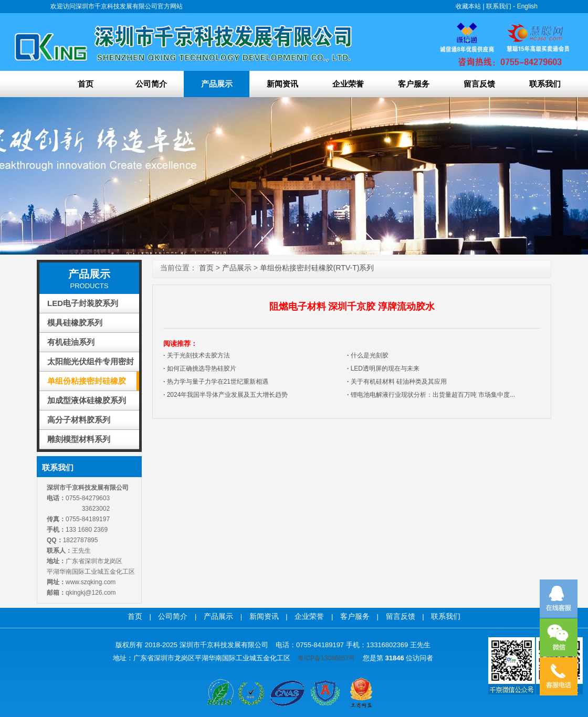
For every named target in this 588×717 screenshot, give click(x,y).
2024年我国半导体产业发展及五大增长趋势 (225, 395)
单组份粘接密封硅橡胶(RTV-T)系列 (87, 383)
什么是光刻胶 (368, 355)
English (527, 6)
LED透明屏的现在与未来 (383, 368)
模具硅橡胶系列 (75, 323)
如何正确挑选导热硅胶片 (200, 368)
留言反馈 (479, 84)
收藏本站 (468, 6)
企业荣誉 (348, 84)
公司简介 (151, 84)
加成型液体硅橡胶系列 (87, 400)
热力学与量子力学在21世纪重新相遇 (216, 382)
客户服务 (414, 84)
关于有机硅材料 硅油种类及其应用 (397, 382)
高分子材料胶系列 (79, 420)
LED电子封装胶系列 (83, 303)
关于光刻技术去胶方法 (197, 355)
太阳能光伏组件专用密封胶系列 (91, 364)
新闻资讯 (282, 84)
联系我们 (499, 6)
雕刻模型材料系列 (79, 439)
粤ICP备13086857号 (326, 658)
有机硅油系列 (71, 342)
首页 (86, 84)
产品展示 (217, 84)
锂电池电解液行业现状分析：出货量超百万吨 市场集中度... (431, 395)
